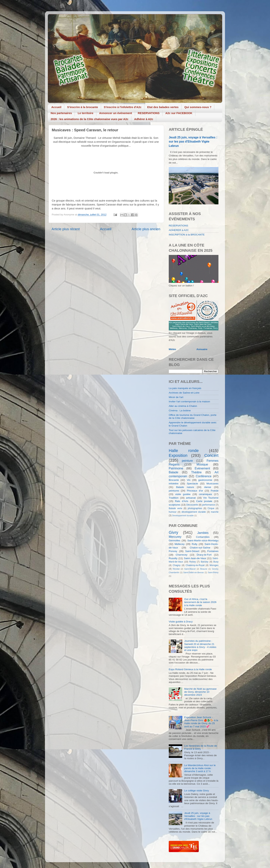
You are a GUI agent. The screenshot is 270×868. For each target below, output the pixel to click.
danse (208, 487)
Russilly (173, 558)
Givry (173, 532)
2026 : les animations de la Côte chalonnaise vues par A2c (90, 119)
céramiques (205, 494)
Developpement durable (183, 515)
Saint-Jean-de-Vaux (195, 558)
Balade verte (175, 508)
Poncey (173, 551)
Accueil (56, 107)
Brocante (174, 480)
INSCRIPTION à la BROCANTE (187, 235)
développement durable (194, 512)
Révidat (176, 569)
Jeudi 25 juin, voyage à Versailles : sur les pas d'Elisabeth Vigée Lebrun (193, 142)
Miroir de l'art (176, 397)
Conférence (204, 476)
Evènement (202, 468)
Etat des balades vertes (163, 107)
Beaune (204, 569)
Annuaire (202, 349)
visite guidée (183, 494)
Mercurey (175, 537)
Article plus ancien (146, 229)
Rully (195, 544)
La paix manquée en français (185, 388)
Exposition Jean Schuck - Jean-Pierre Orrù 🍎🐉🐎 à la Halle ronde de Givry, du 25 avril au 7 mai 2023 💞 (201, 722)
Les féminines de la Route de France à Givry (201, 747)
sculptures (175, 505)
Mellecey (180, 544)
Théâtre (196, 472)
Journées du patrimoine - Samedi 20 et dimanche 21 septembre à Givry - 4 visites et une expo (200, 645)
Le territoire (85, 113)
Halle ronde (184, 451)
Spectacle (192, 484)
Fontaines (213, 551)
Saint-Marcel (190, 569)
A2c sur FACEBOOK (179, 113)
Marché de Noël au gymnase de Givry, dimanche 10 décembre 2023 (200, 692)
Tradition (174, 498)
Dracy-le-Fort (204, 555)
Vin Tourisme (211, 498)
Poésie (215, 491)
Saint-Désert (192, 551)
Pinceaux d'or (195, 491)
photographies (195, 508)
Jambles (203, 533)
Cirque (211, 508)
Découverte (192, 505)
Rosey (193, 562)
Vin (189, 480)
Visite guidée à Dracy (181, 622)
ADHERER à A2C (179, 230)
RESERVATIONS (149, 113)
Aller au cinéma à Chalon (183, 406)
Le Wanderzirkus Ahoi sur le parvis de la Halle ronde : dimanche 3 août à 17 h (200, 768)
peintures (174, 491)
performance (208, 505)
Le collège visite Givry (196, 791)
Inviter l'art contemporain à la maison (189, 402)
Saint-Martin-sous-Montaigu (203, 540)
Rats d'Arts (182, 501)
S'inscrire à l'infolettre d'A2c (123, 107)
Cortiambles (203, 537)
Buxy (216, 562)
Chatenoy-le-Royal (195, 565)
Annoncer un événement (116, 113)
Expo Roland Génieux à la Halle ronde (190, 669)
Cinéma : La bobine (180, 410)
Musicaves (212, 484)
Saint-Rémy (213, 572)
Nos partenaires (61, 113)
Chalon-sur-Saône (200, 548)
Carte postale (204, 501)
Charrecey (181, 555)
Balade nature (185, 487)
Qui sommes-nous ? (198, 107)
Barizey (205, 562)
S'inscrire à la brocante (82, 107)
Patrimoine (176, 468)
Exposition (178, 455)
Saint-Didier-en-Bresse (194, 572)
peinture (187, 461)
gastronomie (205, 480)
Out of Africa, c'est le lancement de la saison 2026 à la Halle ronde (200, 602)
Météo (172, 349)
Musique (202, 464)
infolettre (174, 484)
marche (215, 512)
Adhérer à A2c (144, 119)
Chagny (177, 565)
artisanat (191, 498)
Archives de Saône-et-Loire (184, 393)
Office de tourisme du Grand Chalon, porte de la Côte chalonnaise (193, 416)
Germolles (175, 540)
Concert (211, 455)
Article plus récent (66, 229)
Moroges (214, 565)
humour (173, 512)
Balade (173, 472)
